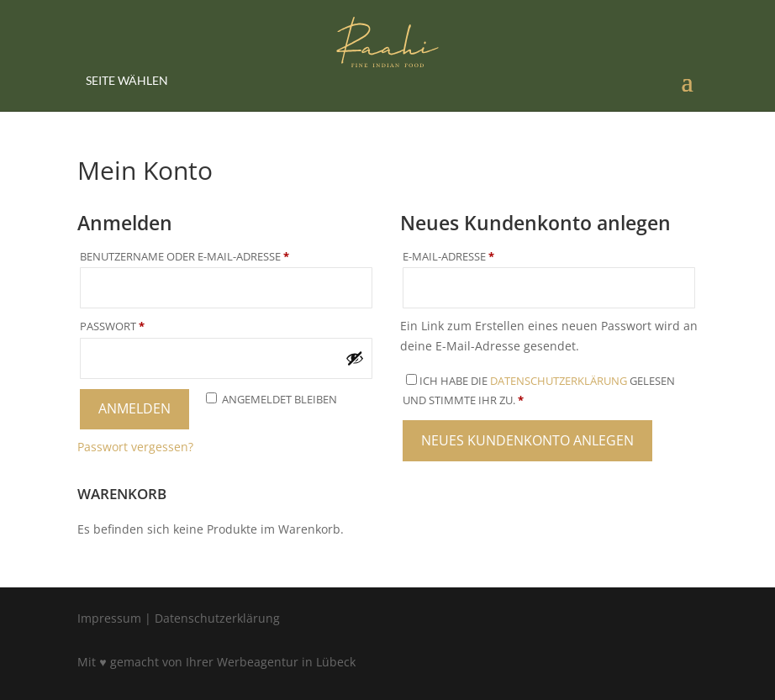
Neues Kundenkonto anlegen (527, 440)
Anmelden (134, 408)
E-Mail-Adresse (487, 256)
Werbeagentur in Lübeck (286, 662)
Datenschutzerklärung (559, 381)
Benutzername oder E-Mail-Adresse (223, 256)
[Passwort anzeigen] (355, 358)
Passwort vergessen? (135, 447)
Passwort (151, 326)
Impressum (109, 618)
